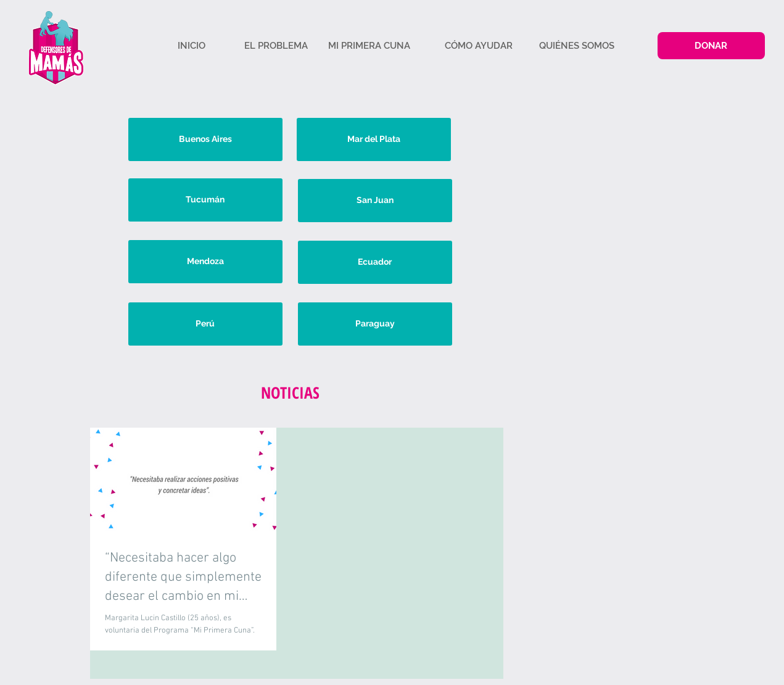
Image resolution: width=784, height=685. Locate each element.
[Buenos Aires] (205, 139)
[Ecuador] (375, 262)
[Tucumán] (205, 200)
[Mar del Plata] (374, 139)
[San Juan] (375, 201)
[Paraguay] (375, 324)
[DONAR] (711, 46)
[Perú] (205, 324)
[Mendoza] (205, 262)
